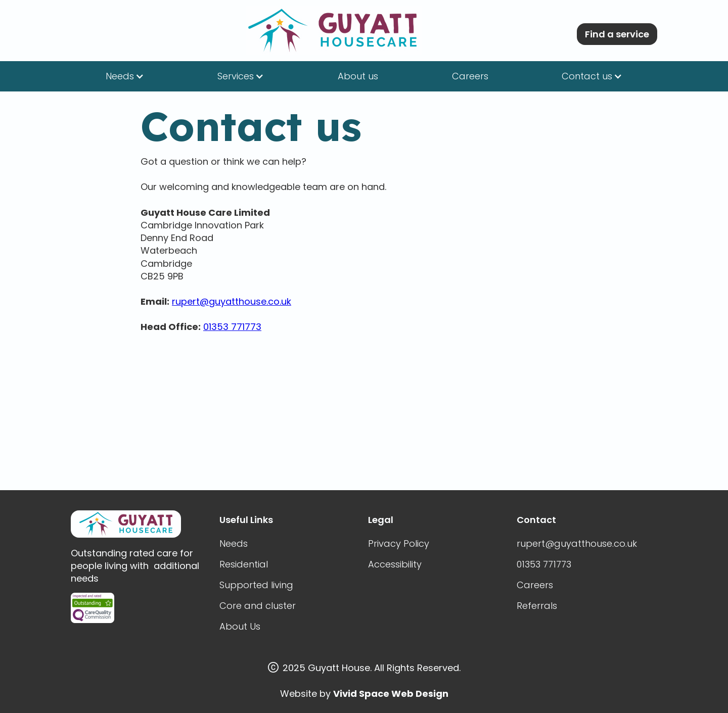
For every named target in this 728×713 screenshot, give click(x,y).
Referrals (537, 606)
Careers (470, 76)
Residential (244, 564)
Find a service (617, 34)
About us (358, 76)
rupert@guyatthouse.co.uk (232, 301)
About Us (240, 626)
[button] (125, 76)
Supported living (256, 585)
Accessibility (395, 564)
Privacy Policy (399, 543)
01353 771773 (232, 327)
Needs (234, 543)
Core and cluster (258, 606)
